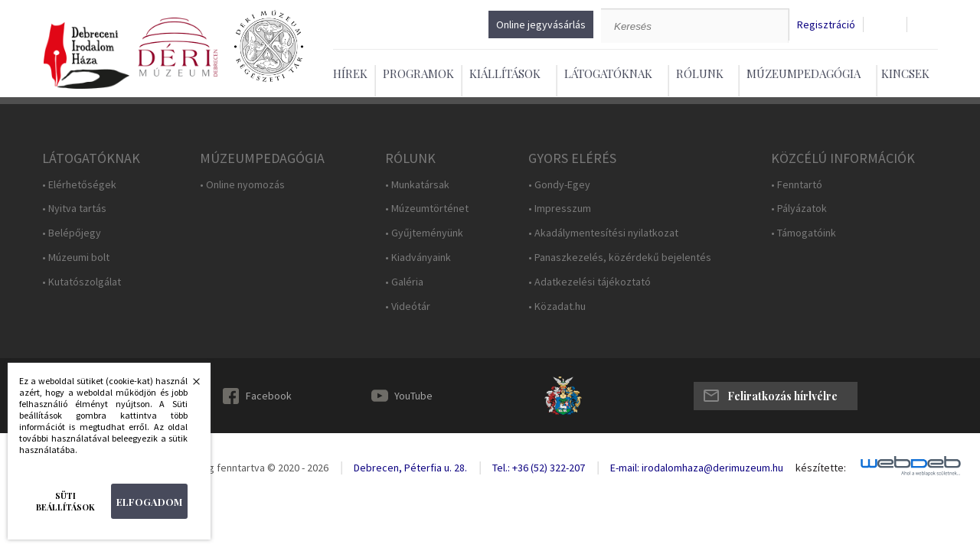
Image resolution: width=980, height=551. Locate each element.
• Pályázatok (799, 209)
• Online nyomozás (242, 185)
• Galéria (404, 282)
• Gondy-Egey (559, 185)
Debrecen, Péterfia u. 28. (410, 468)
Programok (418, 73)
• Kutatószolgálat (82, 282)
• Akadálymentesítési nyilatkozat (603, 233)
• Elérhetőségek (79, 185)
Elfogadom (149, 502)
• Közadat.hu (557, 306)
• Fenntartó (797, 185)
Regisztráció (826, 25)
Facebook (269, 396)
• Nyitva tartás (74, 209)
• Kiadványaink (418, 258)
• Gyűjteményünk (424, 233)
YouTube (413, 396)
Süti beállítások (65, 501)
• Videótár (408, 306)
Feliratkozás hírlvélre (782, 396)
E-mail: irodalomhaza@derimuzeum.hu (697, 468)
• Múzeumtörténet (427, 209)
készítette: (821, 468)
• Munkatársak (417, 185)
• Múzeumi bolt (76, 258)
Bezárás (188, 386)
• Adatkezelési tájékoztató (590, 282)
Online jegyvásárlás (541, 24)
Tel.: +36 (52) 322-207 (539, 468)
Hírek (350, 73)
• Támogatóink (804, 233)
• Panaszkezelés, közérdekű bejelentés (620, 258)
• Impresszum (560, 209)
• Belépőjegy (72, 233)
